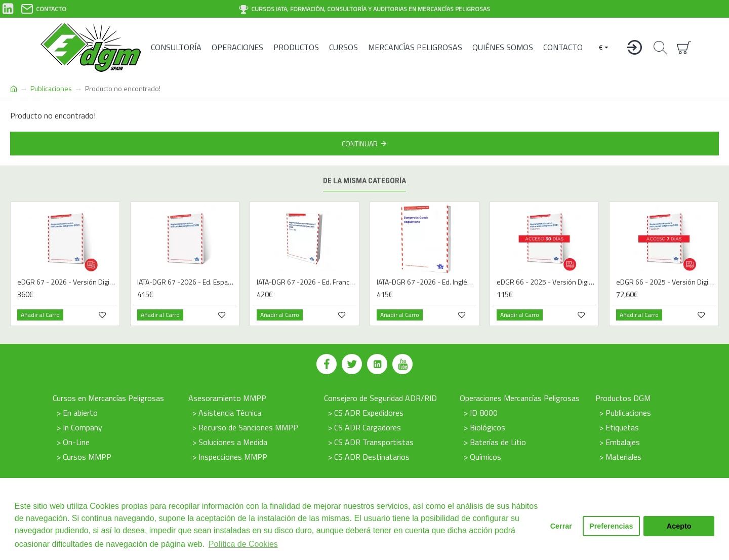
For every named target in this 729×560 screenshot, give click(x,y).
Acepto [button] (679, 526)
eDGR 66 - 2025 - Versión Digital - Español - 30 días (546, 282)
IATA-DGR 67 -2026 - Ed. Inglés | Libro (427, 282)
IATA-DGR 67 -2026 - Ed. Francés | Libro (307, 282)
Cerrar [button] (561, 526)
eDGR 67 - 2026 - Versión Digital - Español (67, 282)
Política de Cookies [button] (243, 544)
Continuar (360, 144)
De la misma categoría (364, 181)
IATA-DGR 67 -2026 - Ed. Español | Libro (187, 282)
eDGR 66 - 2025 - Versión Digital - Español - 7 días (666, 282)
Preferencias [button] (611, 526)
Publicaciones (51, 88)
